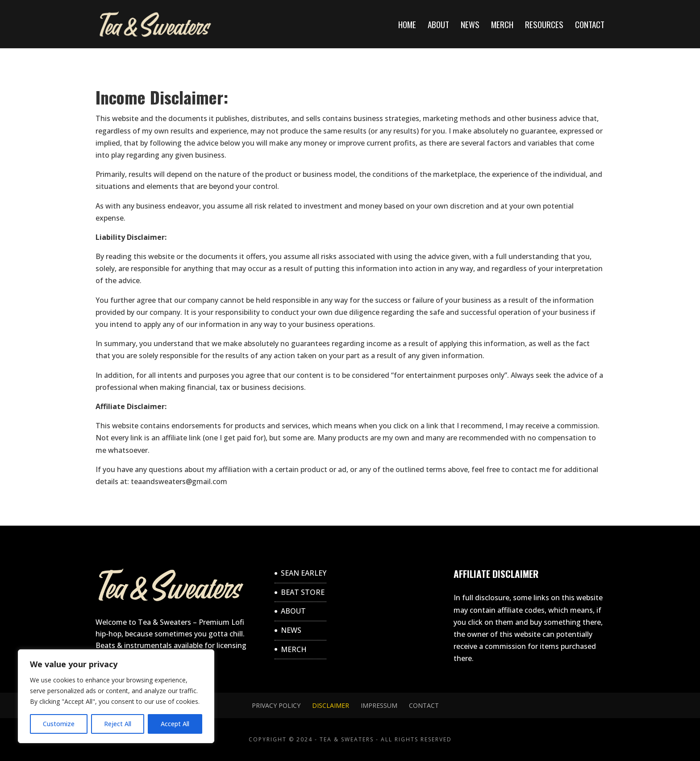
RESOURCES (544, 26)
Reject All (118, 724)
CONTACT (590, 26)
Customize (59, 724)
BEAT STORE (303, 592)
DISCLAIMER (331, 705)
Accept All (175, 724)
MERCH (502, 26)
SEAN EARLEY (304, 573)
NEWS (470, 26)
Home (407, 26)
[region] (116, 696)
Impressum (379, 705)
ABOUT (438, 26)
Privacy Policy (276, 705)
